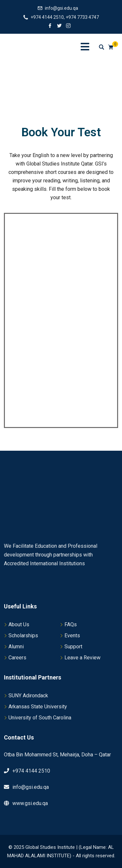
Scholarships (23, 636)
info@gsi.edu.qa (61, 8)
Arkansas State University (38, 707)
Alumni (16, 647)
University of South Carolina (40, 718)
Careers (17, 658)
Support (73, 647)
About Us (19, 624)
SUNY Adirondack (28, 696)
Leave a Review (82, 658)
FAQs (71, 624)
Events (72, 636)
